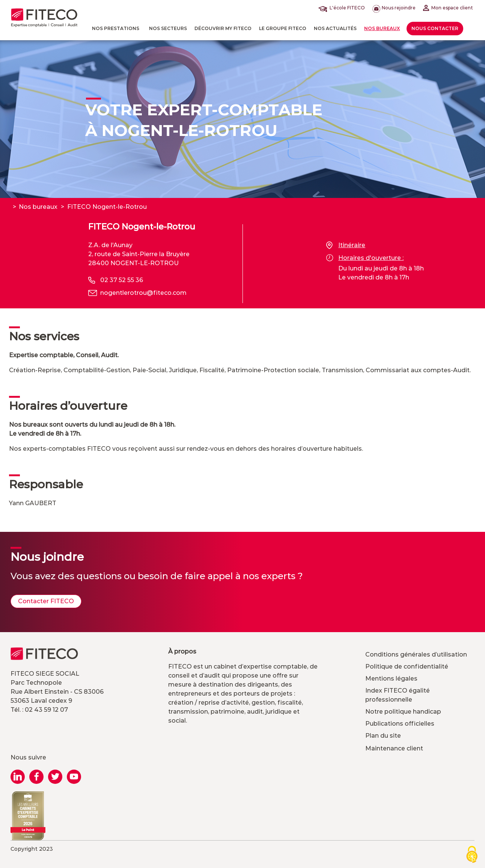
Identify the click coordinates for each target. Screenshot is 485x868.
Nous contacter (435, 28)
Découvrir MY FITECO (223, 28)
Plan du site (383, 736)
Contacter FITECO (46, 601)
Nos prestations (116, 28)
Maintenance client (394, 748)
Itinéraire (346, 245)
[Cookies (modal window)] (472, 855)
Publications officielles (400, 724)
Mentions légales (391, 679)
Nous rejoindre (394, 8)
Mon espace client (448, 8)
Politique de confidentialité (407, 666)
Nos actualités (335, 28)
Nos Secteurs (168, 28)
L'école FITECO (343, 8)
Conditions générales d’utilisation (416, 654)
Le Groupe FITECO (283, 28)
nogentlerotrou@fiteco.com (143, 293)
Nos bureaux (382, 28)
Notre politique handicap (403, 712)
